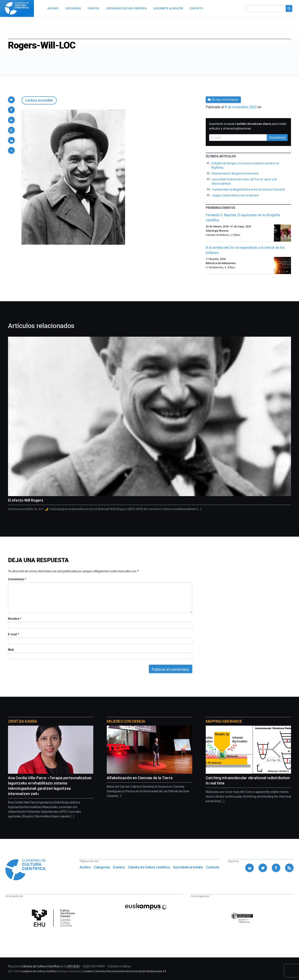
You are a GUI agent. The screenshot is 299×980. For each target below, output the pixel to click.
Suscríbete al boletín (188, 867)
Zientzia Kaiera (23, 721)
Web (11, 650)
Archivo (85, 867)
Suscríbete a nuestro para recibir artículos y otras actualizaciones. (248, 126)
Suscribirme (277, 138)
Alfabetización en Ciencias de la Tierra (140, 778)
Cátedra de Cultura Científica (149, 867)
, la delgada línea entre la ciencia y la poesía (248, 189)
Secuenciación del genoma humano (235, 173)
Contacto (213, 867)
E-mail (13, 634)
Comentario (17, 579)
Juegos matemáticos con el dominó (235, 195)
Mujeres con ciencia (126, 721)
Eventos (119, 867)
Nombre (15, 619)
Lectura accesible (39, 100)
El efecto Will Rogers (26, 500)
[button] (11, 100)
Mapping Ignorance (224, 721)
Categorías (102, 867)
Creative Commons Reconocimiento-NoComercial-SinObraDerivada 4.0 (125, 971)
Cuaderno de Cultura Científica (39, 971)
